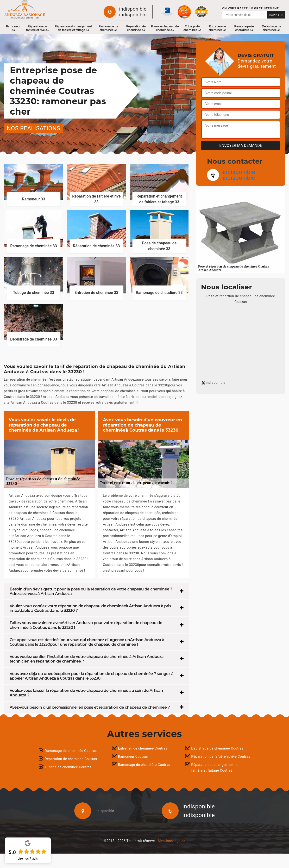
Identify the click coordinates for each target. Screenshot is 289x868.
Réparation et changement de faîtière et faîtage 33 (73, 28)
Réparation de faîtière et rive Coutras (221, 756)
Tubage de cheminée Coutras (68, 767)
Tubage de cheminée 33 (192, 28)
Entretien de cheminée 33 (217, 28)
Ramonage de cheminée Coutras (71, 751)
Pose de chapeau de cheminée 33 (165, 28)
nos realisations (34, 128)
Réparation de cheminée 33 (136, 28)
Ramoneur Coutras (133, 756)
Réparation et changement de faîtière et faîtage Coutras (215, 768)
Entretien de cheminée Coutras (143, 748)
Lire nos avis (28, 859)
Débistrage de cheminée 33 (271, 28)
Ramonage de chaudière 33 (244, 28)
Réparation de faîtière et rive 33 (37, 28)
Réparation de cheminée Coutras (71, 759)
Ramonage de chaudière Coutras (144, 765)
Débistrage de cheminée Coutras (217, 748)
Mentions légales (171, 841)
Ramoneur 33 (13, 28)
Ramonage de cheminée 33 (108, 28)
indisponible (133, 9)
